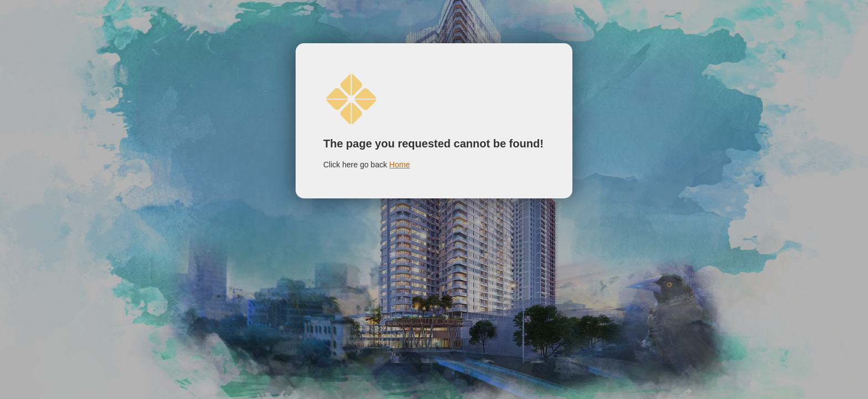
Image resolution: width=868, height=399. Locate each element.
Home (399, 165)
